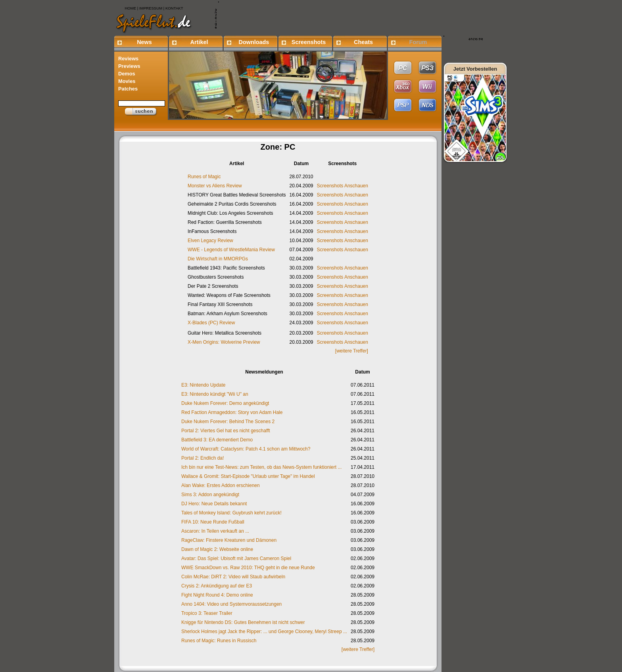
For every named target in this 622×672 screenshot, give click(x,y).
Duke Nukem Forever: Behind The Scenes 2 (228, 422)
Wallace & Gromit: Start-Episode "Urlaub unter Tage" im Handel (248, 476)
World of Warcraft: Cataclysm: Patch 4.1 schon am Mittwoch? (246, 449)
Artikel (199, 42)
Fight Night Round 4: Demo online (217, 595)
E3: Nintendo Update (203, 385)
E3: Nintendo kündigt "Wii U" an (215, 394)
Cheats (363, 42)
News (144, 42)
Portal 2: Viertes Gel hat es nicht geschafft (226, 431)
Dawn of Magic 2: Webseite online (217, 549)
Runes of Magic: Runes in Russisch (219, 641)
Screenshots (309, 42)
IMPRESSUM (151, 8)
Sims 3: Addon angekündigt (210, 495)
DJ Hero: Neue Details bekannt (214, 504)
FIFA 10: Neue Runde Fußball (213, 522)
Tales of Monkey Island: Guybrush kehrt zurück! (231, 513)
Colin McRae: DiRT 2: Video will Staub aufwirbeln (233, 577)
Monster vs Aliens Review (215, 186)
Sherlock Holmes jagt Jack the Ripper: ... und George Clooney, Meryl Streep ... (264, 632)
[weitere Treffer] (352, 351)
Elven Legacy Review (210, 241)
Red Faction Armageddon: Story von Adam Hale (232, 412)
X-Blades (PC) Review (211, 323)
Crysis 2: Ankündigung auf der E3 (217, 586)
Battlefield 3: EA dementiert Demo (217, 440)
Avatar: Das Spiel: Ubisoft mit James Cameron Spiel (236, 558)
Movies (127, 81)
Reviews (128, 59)
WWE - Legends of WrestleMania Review (231, 250)
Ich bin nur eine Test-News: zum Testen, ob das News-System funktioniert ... (261, 467)
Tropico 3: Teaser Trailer (207, 613)
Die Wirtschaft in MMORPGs (218, 259)
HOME (130, 8)
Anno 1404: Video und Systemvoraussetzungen (231, 604)
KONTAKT (174, 8)
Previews (129, 66)
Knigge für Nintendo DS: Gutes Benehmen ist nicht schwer (243, 622)
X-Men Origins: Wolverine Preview (224, 342)
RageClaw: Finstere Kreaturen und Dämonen (229, 540)
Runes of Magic (204, 177)
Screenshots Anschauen (343, 186)
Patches (128, 89)
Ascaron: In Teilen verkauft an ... (215, 531)
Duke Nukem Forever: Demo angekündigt (225, 403)
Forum (418, 42)
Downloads (254, 42)
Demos (127, 74)
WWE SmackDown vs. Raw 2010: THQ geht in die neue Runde (248, 568)
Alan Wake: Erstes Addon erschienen (221, 485)
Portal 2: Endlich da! (203, 458)
